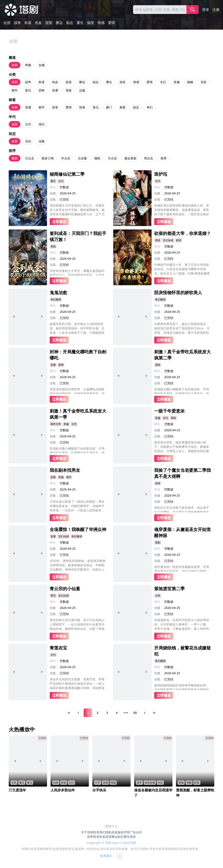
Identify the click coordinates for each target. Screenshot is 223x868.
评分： (54, 187)
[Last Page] (154, 713)
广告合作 (136, 832)
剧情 (179, 240)
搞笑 (91, 23)
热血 (38, 23)
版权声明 (124, 832)
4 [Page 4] (117, 713)
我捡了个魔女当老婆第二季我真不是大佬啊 (182, 473)
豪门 (109, 107)
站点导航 (130, 843)
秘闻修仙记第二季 (67, 174)
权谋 (28, 23)
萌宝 (53, 596)
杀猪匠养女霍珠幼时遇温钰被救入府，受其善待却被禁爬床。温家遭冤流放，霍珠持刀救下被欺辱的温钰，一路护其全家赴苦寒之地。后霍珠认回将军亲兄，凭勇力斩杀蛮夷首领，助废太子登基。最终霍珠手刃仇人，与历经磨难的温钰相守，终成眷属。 (182, 210)
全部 (7, 23)
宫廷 (204, 82)
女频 (42, 65)
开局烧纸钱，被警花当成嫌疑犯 (182, 651)
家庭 (123, 107)
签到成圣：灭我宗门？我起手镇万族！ (78, 236)
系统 (53, 246)
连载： (54, 199)
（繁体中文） (111, 826)
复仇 (28, 90)
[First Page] (69, 713)
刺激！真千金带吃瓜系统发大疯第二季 (182, 355)
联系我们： (111, 856)
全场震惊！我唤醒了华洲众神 (78, 529)
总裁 (82, 90)
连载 (42, 141)
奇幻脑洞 (56, 299)
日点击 (30, 158)
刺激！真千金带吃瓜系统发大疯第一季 (78, 414)
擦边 (59, 23)
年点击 (66, 158)
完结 (28, 141)
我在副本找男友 (65, 470)
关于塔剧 (87, 832)
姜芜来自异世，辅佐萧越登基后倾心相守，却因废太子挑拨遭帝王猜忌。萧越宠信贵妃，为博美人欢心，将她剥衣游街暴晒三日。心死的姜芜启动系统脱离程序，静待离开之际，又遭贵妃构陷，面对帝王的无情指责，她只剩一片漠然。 (182, 447)
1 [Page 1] (88, 713)
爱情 (111, 23)
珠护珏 (161, 174)
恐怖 (42, 90)
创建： (54, 193)
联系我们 (99, 832)
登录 (206, 10)
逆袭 (55, 90)
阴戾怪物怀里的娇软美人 (178, 292)
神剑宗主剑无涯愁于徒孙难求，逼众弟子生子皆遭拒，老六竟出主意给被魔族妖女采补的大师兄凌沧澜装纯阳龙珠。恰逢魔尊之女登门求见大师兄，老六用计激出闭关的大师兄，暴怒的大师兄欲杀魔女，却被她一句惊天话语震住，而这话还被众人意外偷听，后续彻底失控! (182, 509)
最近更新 (130, 158)
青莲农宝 (58, 648)
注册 (216, 10)
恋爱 (53, 477)
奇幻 (150, 107)
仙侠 (158, 483)
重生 (80, 23)
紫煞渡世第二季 (169, 589)
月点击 (112, 158)
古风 (158, 596)
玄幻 (163, 82)
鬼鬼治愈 (58, 292)
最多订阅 (48, 158)
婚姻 (190, 82)
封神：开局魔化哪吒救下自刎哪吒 (78, 355)
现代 (42, 124)
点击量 (82, 158)
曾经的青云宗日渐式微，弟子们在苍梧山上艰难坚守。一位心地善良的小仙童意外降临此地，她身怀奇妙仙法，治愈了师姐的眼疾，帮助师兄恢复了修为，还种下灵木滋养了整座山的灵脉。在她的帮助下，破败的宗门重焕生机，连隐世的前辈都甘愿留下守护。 (77, 624)
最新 (15, 158)
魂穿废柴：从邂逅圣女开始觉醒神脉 (182, 532)
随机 (97, 158)
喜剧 (158, 542)
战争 (17, 23)
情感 (101, 23)
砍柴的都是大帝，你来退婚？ (182, 233)
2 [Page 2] (98, 713)
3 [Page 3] (107, 713)
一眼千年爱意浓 (169, 411)
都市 (15, 90)
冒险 (69, 90)
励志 (70, 23)
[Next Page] (145, 713)
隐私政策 (111, 832)
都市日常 (56, 424)
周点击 (149, 158)
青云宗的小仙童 (65, 589)
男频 (28, 65)
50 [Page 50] (135, 713)
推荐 (164, 158)
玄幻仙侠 (168, 240)
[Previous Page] (78, 713)
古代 (28, 124)
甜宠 (49, 23)
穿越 (177, 82)
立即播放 (59, 222)
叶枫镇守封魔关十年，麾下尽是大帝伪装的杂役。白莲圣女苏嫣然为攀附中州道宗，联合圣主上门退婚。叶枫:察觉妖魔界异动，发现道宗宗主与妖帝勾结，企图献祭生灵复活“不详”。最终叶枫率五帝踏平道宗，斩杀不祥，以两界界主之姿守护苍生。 (183, 269)
